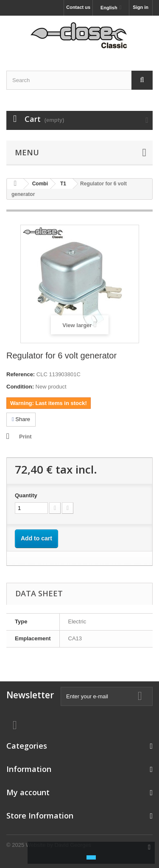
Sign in (141, 7)
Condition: (20, 387)
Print (25, 437)
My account (28, 792)
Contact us (78, 7)
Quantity (26, 495)
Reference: (21, 374)
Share (21, 419)
